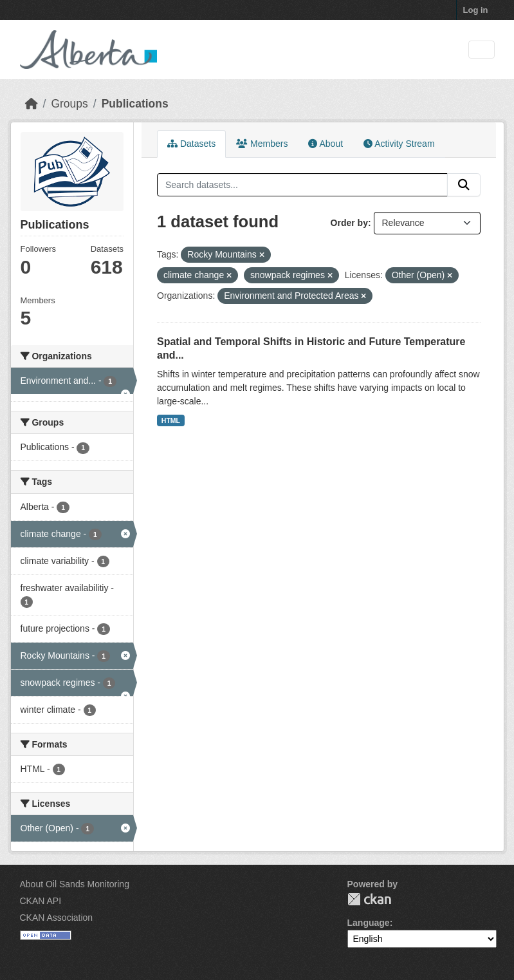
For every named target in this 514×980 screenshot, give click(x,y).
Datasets (191, 144)
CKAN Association (57, 918)
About (326, 144)
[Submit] (464, 185)
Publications (135, 104)
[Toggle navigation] (482, 50)
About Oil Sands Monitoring (75, 884)
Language (369, 923)
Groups (69, 104)
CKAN (369, 899)
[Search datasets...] (302, 185)
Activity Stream (399, 144)
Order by (349, 223)
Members (262, 144)
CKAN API (41, 901)
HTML (171, 420)
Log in (476, 10)
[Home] (32, 104)
